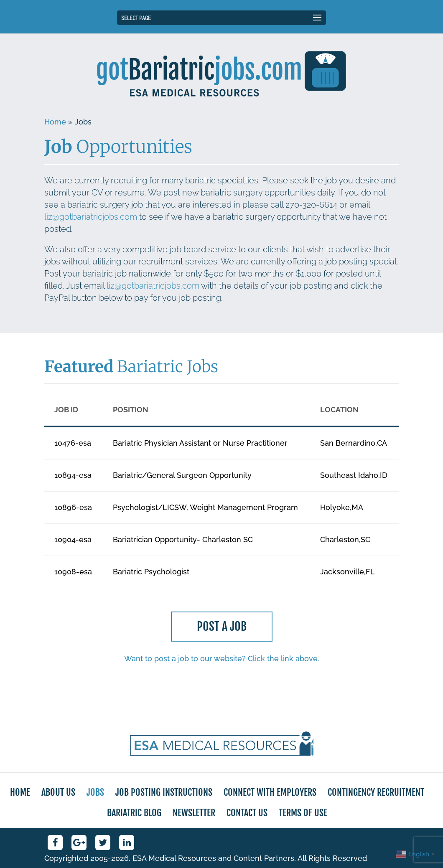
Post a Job (221, 628)
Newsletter (194, 813)
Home (55, 122)
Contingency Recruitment (376, 792)
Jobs (95, 792)
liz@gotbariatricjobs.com (91, 217)
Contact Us (247, 813)
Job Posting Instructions (164, 792)
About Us (58, 792)
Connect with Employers (270, 792)
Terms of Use (303, 813)
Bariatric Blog (134, 813)
